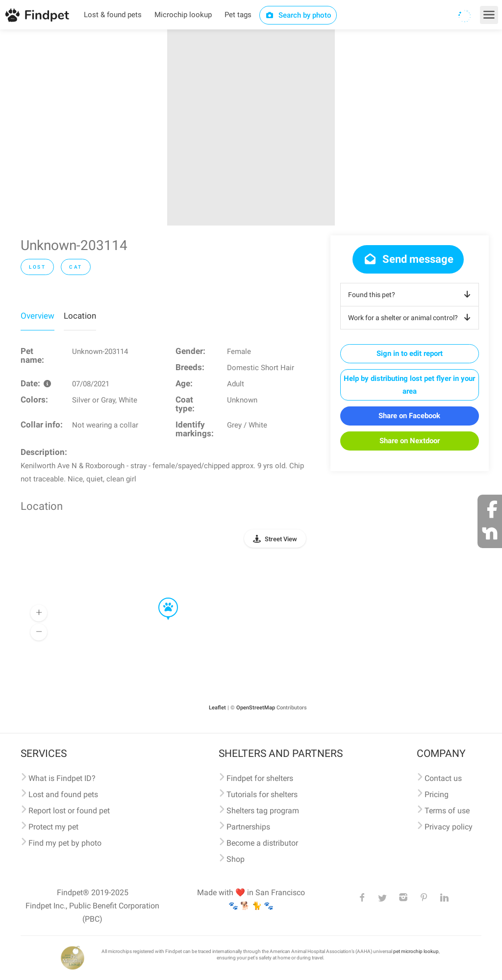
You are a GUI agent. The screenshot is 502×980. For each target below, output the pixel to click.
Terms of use (447, 811)
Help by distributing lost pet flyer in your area (409, 385)
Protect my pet (53, 827)
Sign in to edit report (410, 353)
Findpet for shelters (260, 778)
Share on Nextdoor (410, 441)
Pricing (437, 794)
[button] (161, 598)
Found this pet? (411, 295)
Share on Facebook (409, 416)
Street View (281, 539)
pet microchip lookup (416, 951)
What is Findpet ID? (62, 778)
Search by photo (298, 15)
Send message (408, 259)
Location (80, 316)
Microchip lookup (183, 15)
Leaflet (217, 708)
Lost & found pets (113, 15)
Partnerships (248, 827)
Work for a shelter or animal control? (411, 318)
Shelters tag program (263, 811)
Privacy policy (449, 827)
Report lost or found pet (69, 811)
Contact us (443, 778)
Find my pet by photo (65, 843)
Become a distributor (262, 843)
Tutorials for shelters (262, 794)
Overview (38, 316)
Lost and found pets (63, 794)
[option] (251, 127)
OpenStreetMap (256, 708)
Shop (236, 859)
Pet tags (238, 15)
